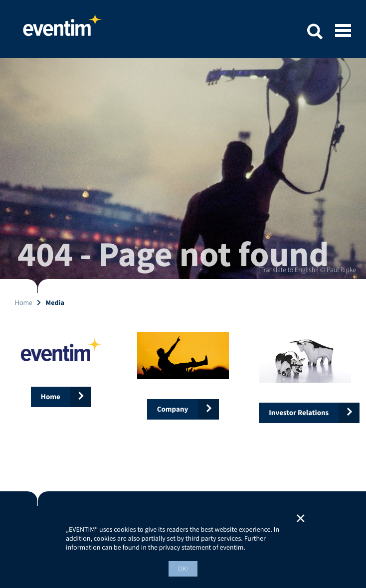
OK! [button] (183, 569)
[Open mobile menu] (343, 31)
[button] (315, 33)
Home (62, 29)
